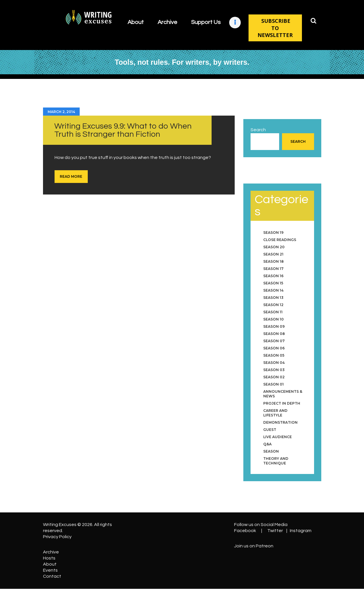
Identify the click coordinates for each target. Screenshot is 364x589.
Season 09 (274, 326)
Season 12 (273, 305)
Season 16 (273, 276)
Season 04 (274, 363)
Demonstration (280, 422)
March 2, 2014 (61, 112)
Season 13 (273, 298)
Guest (270, 430)
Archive (51, 552)
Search (258, 130)
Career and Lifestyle (275, 413)
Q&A (267, 444)
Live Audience (278, 437)
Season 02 (274, 377)
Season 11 (273, 312)
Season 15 (273, 283)
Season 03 (274, 370)
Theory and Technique (276, 461)
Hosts (49, 558)
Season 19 (273, 233)
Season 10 (274, 319)
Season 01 (274, 384)
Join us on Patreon (254, 546)
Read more (71, 176)
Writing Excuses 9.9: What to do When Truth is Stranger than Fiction (123, 130)
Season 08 (274, 334)
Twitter (275, 531)
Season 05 (274, 355)
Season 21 (273, 254)
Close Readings (280, 240)
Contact (52, 576)
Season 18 (274, 261)
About (50, 564)
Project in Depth (282, 403)
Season (271, 451)
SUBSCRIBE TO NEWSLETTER (275, 28)
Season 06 (274, 348)
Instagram (301, 531)
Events (50, 570)
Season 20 (274, 247)
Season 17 (273, 269)
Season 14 (273, 290)
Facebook (245, 531)
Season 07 (274, 341)
